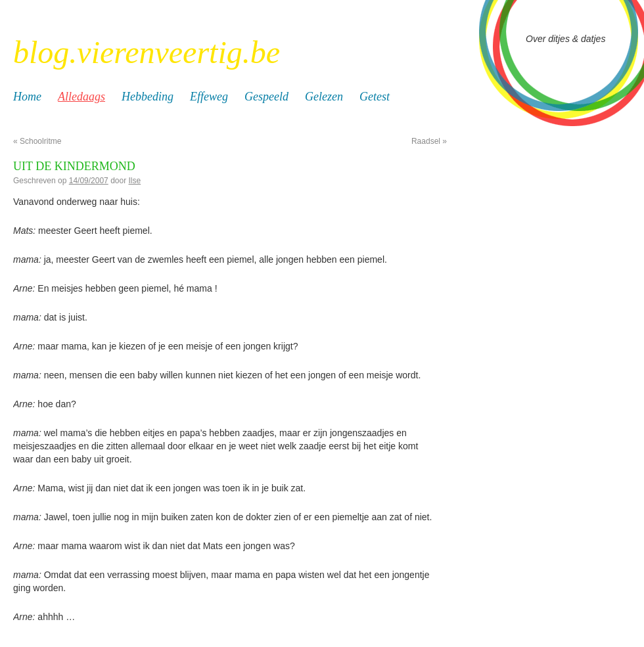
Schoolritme (37, 141)
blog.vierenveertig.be (147, 52)
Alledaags (81, 97)
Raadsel (429, 141)
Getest (375, 97)
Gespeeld (266, 97)
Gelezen (324, 97)
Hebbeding (148, 97)
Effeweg (209, 97)
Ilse (135, 181)
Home (27, 97)
